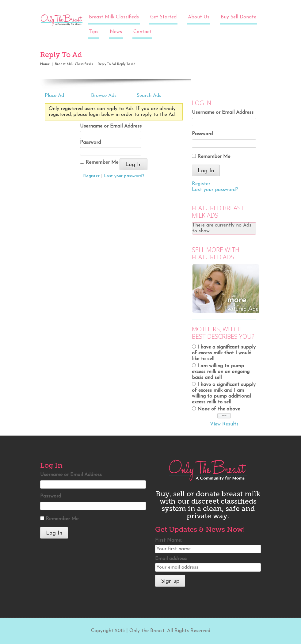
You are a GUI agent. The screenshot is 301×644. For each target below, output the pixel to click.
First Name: (168, 540)
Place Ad (54, 96)
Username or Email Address (111, 126)
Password (90, 143)
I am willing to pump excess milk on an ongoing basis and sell (221, 372)
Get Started (163, 17)
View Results (224, 424)
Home (45, 64)
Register (91, 176)
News (116, 32)
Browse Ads (104, 96)
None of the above (219, 409)
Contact (142, 32)
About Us (199, 17)
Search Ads (149, 96)
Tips (94, 32)
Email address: (171, 559)
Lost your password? (124, 176)
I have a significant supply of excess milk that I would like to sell (224, 353)
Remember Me (99, 162)
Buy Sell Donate (238, 17)
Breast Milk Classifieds (114, 17)
